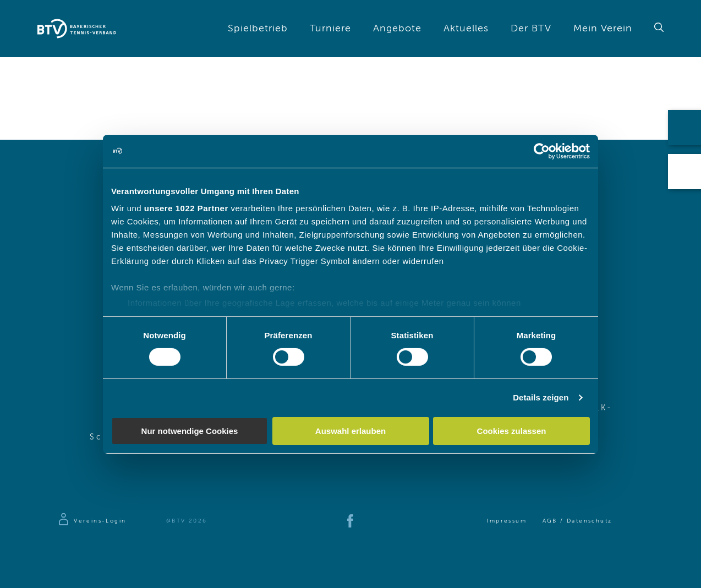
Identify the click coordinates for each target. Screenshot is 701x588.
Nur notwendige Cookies (190, 431)
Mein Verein (603, 29)
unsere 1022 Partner (186, 208)
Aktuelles (466, 29)
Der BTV (531, 29)
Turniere (330, 29)
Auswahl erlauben (350, 431)
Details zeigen (541, 397)
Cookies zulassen (512, 431)
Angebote (397, 29)
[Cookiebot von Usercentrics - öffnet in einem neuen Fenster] (542, 151)
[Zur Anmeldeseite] (92, 521)
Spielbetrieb (258, 29)
